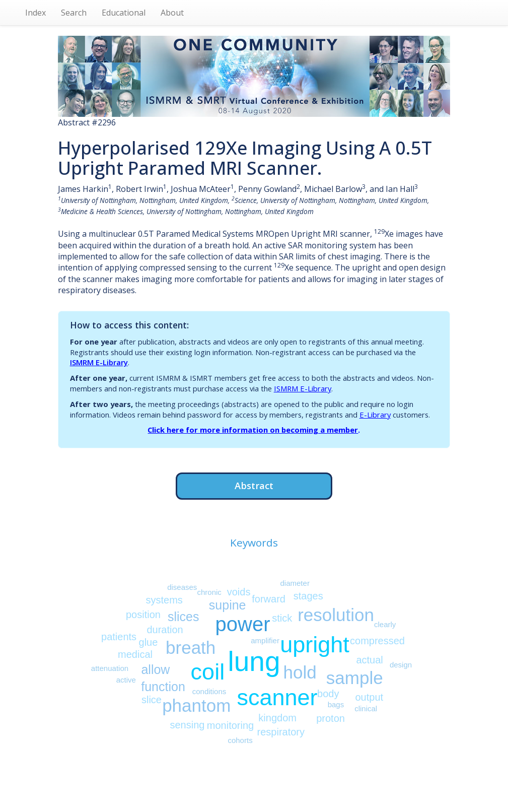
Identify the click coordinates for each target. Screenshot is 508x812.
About (172, 13)
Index (35, 13)
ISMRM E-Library (99, 362)
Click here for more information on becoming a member (253, 430)
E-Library (375, 415)
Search (74, 13)
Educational (124, 13)
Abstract (254, 485)
